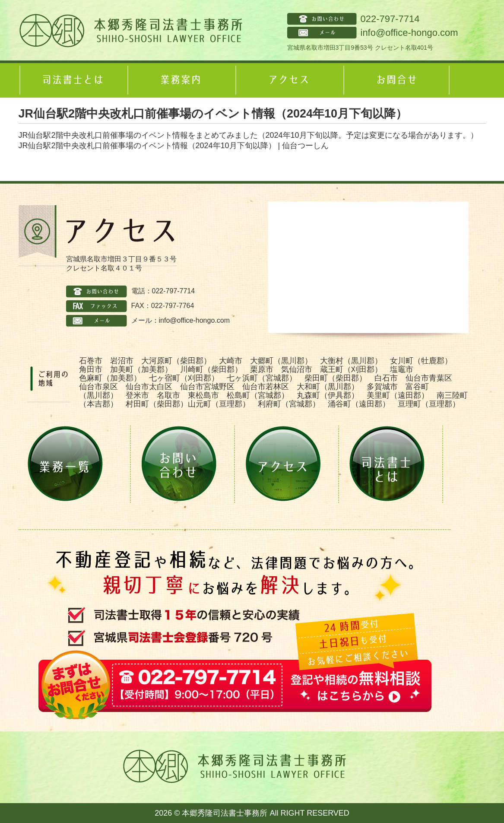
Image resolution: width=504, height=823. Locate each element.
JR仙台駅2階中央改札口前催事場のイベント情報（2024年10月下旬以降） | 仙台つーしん (174, 146)
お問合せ (396, 80)
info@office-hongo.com (409, 33)
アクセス (288, 80)
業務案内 (181, 80)
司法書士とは (73, 80)
